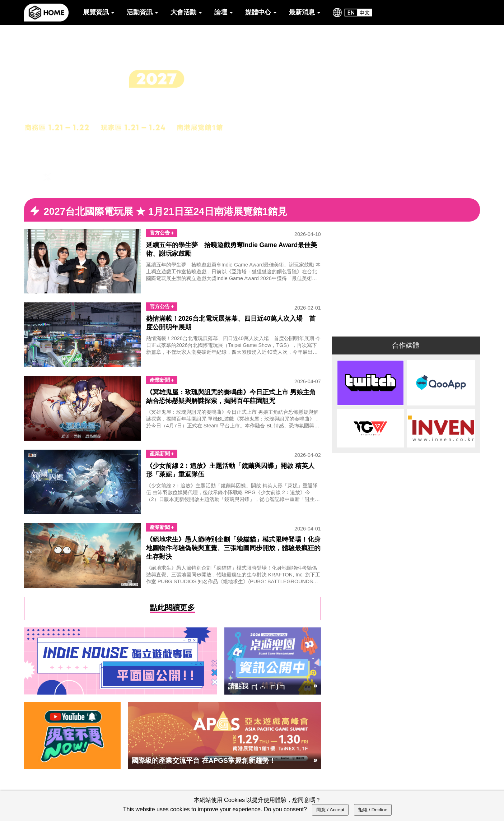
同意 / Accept (330, 810)
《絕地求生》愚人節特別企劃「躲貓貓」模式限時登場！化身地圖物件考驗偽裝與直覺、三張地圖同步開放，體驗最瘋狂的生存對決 (233, 548)
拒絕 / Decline (373, 810)
